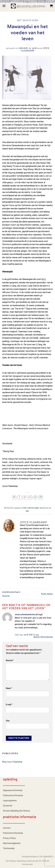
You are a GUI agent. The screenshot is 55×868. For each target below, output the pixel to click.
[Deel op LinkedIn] (41, 497)
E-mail (9, 705)
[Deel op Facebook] (20, 497)
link (27, 511)
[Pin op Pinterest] (35, 497)
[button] (4, 6)
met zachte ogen (27, 21)
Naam (9, 688)
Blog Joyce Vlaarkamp (12, 762)
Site (8, 721)
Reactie (10, 661)
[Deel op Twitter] (25, 497)
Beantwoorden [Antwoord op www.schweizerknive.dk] (43, 637)
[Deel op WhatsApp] (14, 497)
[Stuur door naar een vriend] (30, 497)
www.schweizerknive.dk (26, 615)
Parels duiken (47, 594)
